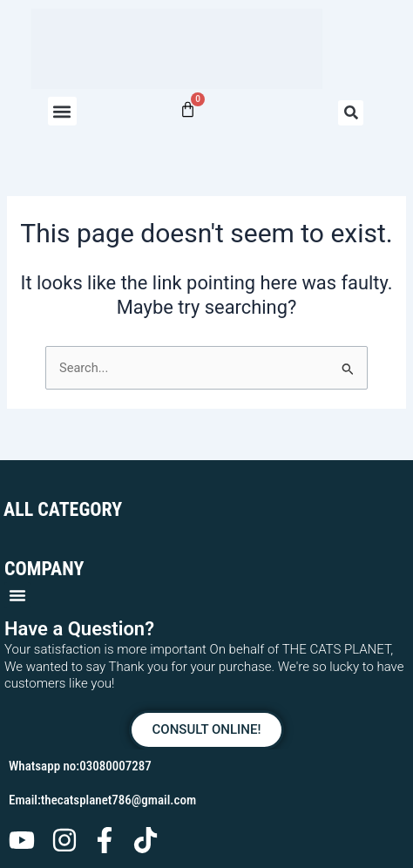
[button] (62, 111)
